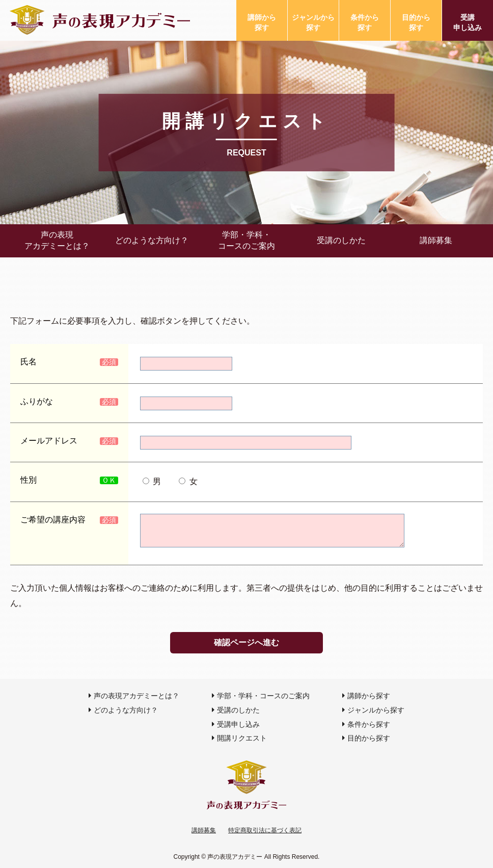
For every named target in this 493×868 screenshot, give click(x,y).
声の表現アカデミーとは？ (57, 240)
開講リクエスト (242, 738)
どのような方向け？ (152, 240)
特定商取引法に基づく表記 (265, 830)
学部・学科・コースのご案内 (247, 240)
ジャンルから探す (313, 22)
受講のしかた (341, 240)
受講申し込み (468, 22)
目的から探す (416, 22)
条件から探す (365, 22)
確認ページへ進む (247, 642)
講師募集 (436, 240)
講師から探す (262, 22)
